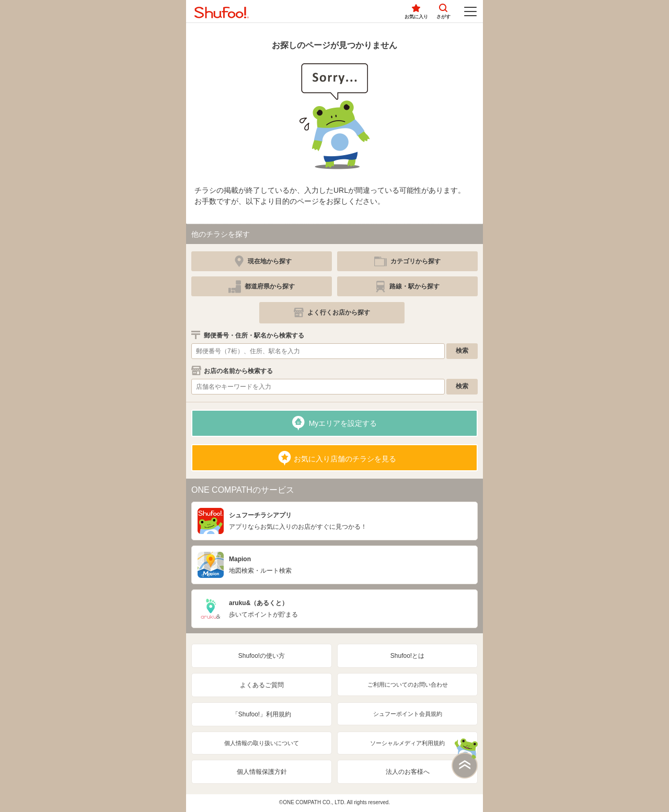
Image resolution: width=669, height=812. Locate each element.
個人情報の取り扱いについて (262, 743)
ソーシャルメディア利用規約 (407, 743)
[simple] (407, 261)
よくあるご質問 (262, 685)
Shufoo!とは (407, 656)
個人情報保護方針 (262, 772)
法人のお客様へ (408, 772)
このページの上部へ (465, 758)
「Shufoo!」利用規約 (262, 714)
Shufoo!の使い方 (262, 656)
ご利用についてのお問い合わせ (408, 685)
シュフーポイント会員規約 (408, 714)
